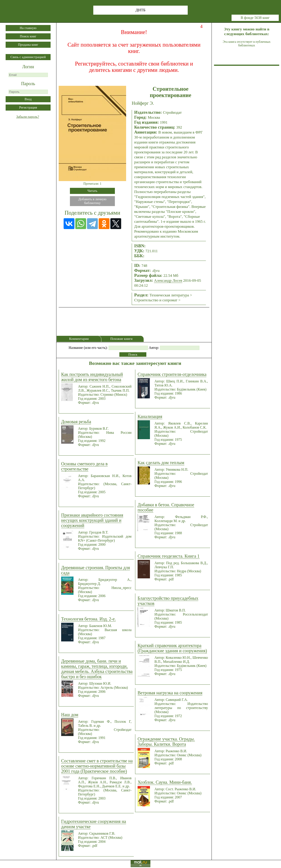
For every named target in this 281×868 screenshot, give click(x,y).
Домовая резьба (76, 422)
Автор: (154, 348)
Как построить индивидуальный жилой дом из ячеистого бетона (92, 377)
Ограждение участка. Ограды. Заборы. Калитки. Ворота (166, 742)
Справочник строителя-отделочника (172, 374)
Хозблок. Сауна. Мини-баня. (165, 782)
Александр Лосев (168, 281)
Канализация (150, 416)
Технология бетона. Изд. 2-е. (88, 619)
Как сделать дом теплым (161, 463)
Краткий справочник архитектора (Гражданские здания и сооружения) (172, 648)
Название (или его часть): (88, 348)
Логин (28, 67)
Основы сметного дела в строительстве (84, 466)
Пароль (28, 84)
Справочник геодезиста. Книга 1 (169, 556)
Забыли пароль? (28, 117)
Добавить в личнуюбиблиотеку (93, 201)
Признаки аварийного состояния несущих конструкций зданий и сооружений (92, 520)
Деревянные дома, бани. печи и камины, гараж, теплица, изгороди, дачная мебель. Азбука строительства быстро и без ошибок (97, 669)
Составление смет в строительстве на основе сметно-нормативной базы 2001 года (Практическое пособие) (97, 766)
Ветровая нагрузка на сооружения (170, 693)
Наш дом (70, 715)
